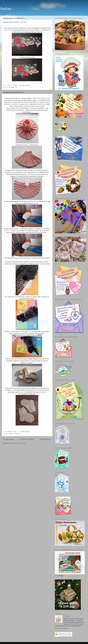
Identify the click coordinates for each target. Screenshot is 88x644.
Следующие (8, 439)
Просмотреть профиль (62, 628)
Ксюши (10, 30)
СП (16, 87)
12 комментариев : (25, 432)
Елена (67, 616)
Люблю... (7, 9)
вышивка (11, 87)
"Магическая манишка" (40, 98)
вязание (11, 434)
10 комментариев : (25, 85)
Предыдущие (45, 439)
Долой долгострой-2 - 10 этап (15, 22)
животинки (18, 434)
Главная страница (27, 439)
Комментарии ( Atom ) (20, 443)
